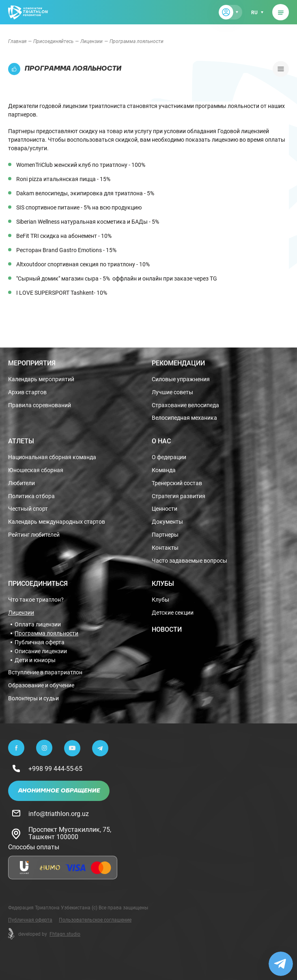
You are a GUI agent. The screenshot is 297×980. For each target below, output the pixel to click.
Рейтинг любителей (34, 535)
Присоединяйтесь (53, 41)
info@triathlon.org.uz (59, 813)
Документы (167, 522)
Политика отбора (31, 496)
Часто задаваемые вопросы (189, 561)
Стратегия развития (179, 496)
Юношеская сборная (36, 470)
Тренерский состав (177, 483)
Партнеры (165, 535)
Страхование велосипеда (185, 405)
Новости (167, 629)
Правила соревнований (40, 405)
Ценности (165, 509)
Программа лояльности (46, 633)
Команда (164, 470)
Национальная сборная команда (52, 457)
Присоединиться (38, 583)
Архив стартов (27, 392)
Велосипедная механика (184, 418)
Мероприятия (32, 363)
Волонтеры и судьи (33, 698)
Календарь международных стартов (57, 522)
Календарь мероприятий (41, 379)
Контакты (165, 548)
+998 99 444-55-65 (55, 768)
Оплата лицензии (38, 624)
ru (254, 12)
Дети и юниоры (35, 660)
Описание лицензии (41, 651)
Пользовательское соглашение (95, 920)
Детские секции (173, 613)
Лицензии (91, 41)
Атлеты (21, 441)
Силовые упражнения (181, 379)
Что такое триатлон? (36, 600)
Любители (22, 483)
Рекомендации (178, 363)
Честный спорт (28, 509)
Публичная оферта (40, 642)
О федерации (169, 457)
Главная (17, 41)
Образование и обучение (41, 685)
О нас (161, 441)
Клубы (163, 583)
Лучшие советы (172, 392)
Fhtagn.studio (65, 934)
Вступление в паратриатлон (45, 672)
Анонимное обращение (59, 791)
